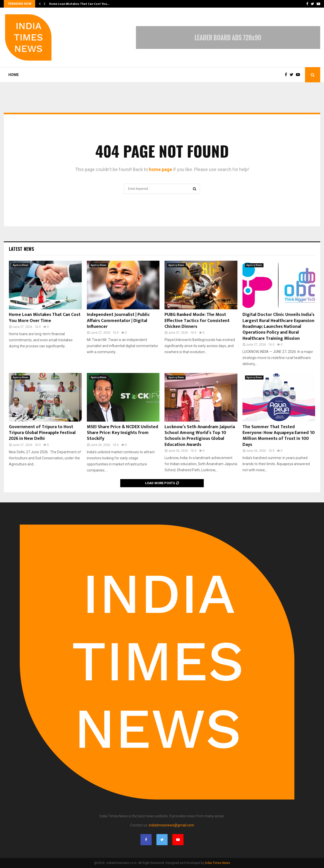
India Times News (218, 863)
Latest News (21, 249)
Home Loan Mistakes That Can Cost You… (79, 4)
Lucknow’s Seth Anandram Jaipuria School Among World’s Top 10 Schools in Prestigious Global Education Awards (200, 436)
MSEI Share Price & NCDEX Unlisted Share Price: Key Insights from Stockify (123, 433)
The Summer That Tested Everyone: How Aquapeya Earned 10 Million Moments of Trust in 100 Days (279, 436)
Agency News (21, 265)
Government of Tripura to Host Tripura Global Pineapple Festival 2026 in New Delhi (42, 433)
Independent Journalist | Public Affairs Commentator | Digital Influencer (118, 321)
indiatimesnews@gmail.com (171, 825)
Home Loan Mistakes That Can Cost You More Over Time (45, 318)
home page (160, 169)
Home (14, 75)
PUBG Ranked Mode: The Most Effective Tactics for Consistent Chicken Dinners (197, 321)
